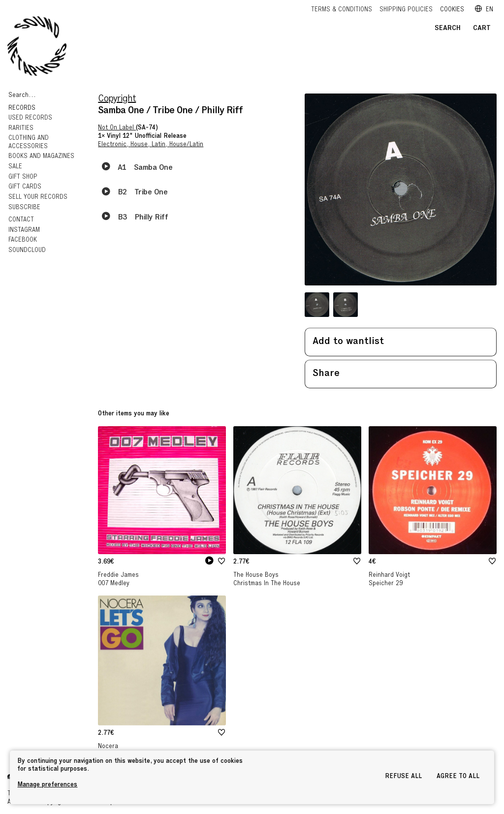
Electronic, (114, 145)
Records (23, 109)
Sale (15, 167)
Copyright (117, 99)
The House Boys (256, 576)
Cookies (452, 10)
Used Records (30, 118)
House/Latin (186, 145)
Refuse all (403, 777)
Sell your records (38, 198)
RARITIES (21, 129)
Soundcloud (27, 251)
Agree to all (458, 777)
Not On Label (117, 128)
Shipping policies (406, 10)
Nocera (108, 747)
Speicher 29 (386, 584)
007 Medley (114, 584)
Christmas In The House (267, 584)
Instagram (24, 231)
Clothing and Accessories (29, 143)
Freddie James (118, 576)
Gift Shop (23, 177)
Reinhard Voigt (389, 576)
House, (141, 145)
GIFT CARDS (25, 187)
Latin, (160, 145)
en (484, 10)
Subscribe (24, 208)
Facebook (23, 240)
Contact (21, 220)
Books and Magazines (41, 157)
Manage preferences (47, 785)
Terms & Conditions (342, 10)
